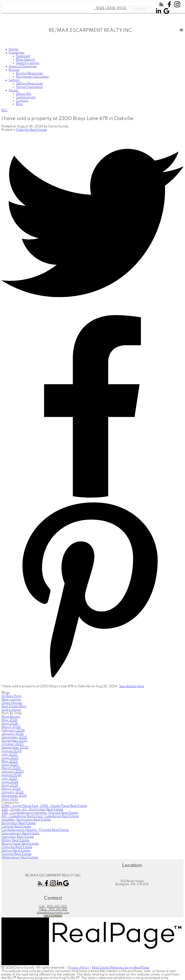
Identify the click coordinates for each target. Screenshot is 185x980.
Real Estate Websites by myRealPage (120, 968)
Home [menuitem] (13, 49)
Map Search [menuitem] (25, 60)
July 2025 (9, 755)
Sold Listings (11, 710)
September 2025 (15, 748)
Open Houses (12, 703)
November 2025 (14, 741)
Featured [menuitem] (23, 56)
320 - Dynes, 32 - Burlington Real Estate (32, 809)
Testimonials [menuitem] (26, 97)
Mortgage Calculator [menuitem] (32, 77)
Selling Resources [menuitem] (29, 84)
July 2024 (9, 779)
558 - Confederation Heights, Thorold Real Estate (40, 813)
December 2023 (14, 796)
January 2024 (13, 792)
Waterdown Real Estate (20, 857)
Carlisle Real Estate (16, 827)
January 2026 (13, 734)
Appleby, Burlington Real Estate (26, 820)
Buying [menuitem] (14, 70)
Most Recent (11, 717)
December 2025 (14, 737)
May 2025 (10, 761)
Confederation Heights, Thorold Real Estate (35, 830)
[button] (162, 6)
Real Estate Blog (14, 706)
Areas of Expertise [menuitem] (23, 66)
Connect (140, 8)
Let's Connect (53, 916)
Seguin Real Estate (16, 851)
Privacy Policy (79, 968)
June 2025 (10, 758)
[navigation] (92, 77)
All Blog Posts (12, 696)
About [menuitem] (13, 91)
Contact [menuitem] (22, 101)
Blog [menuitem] (19, 104)
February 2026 (13, 730)
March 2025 (11, 768)
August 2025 (12, 751)
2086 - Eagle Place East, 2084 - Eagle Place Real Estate (44, 806)
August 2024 (11, 775)
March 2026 (11, 727)
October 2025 (12, 744)
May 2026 (9, 720)
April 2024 (10, 785)
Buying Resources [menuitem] (29, 73)
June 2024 (10, 782)
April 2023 (10, 799)
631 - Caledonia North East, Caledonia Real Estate (40, 816)
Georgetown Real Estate (20, 833)
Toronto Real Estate (16, 854)
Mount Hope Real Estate (20, 844)
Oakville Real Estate (31, 130)
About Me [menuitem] (24, 94)
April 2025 (10, 765)
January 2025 (13, 772)
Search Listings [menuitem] (28, 63)
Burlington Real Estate (18, 823)
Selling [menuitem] (14, 80)
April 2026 (10, 724)
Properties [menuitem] (17, 53)
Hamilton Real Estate (18, 837)
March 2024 (11, 789)
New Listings (11, 700)
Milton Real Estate (15, 840)
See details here (132, 686)
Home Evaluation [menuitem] (29, 87)
